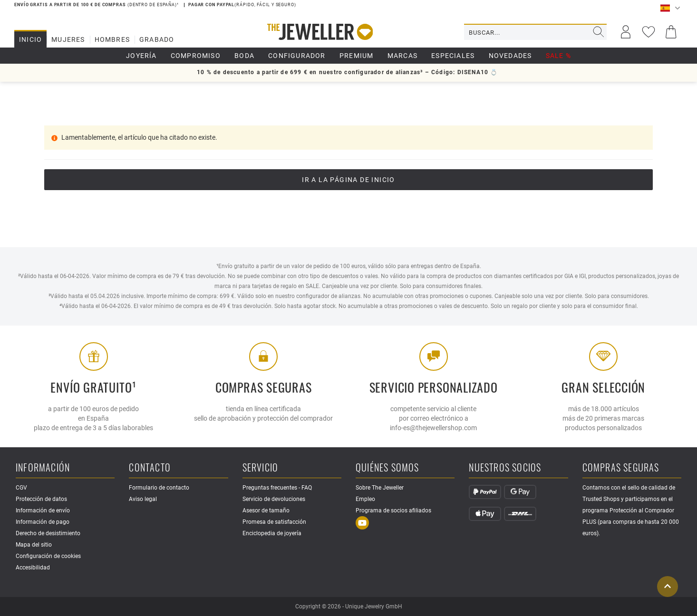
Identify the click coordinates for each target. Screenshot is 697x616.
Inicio (30, 39)
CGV (21, 488)
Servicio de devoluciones (274, 499)
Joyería (141, 56)
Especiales (453, 56)
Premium (356, 56)
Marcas (402, 56)
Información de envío (43, 510)
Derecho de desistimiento (48, 533)
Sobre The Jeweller (380, 488)
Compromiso (196, 56)
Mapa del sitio (34, 545)
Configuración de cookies (48, 556)
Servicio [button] (261, 468)
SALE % (558, 56)
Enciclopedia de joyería (272, 533)
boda (244, 56)
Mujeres (68, 39)
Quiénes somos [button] (387, 468)
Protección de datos (41, 499)
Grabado (157, 39)
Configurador (297, 56)
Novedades (510, 56)
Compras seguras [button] (621, 468)
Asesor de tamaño (266, 510)
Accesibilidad (33, 568)
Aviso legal (143, 499)
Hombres (112, 39)
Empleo (365, 499)
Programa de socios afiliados (393, 510)
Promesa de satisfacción (274, 522)
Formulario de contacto (159, 488)
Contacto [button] (150, 468)
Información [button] (43, 468)
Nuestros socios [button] (505, 468)
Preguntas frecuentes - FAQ (277, 488)
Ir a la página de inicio (348, 180)
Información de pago (43, 522)
